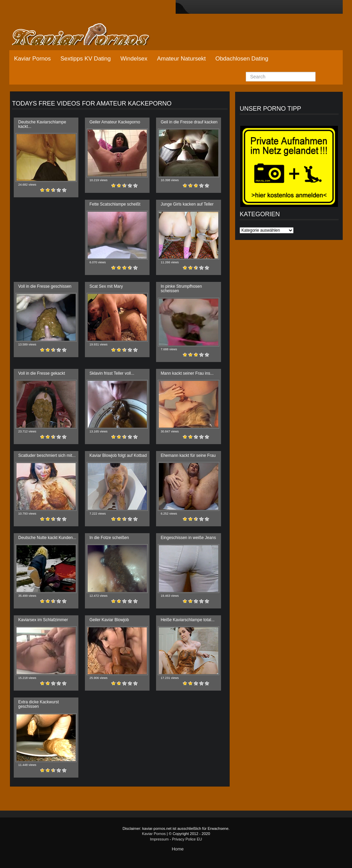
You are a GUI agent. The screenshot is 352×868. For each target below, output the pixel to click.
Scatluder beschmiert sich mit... (47, 455)
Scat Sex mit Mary (106, 286)
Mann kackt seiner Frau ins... (187, 373)
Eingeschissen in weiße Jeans (188, 538)
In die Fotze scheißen (109, 538)
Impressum (159, 839)
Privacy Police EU (187, 839)
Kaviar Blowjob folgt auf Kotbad (118, 455)
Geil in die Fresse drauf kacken (189, 122)
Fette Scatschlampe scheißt (115, 204)
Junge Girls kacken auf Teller (187, 204)
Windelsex (134, 59)
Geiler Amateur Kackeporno (115, 122)
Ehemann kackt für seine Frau (188, 455)
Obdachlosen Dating (242, 59)
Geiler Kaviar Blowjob (109, 620)
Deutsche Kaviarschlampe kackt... (42, 124)
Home (178, 849)
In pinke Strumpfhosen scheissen (181, 289)
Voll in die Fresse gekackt (42, 373)
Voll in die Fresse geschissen (45, 286)
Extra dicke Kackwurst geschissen (38, 704)
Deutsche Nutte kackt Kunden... (47, 538)
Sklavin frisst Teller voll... (112, 373)
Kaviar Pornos (32, 59)
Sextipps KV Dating (86, 59)
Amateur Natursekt (181, 59)
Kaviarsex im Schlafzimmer (43, 620)
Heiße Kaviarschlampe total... (188, 620)
